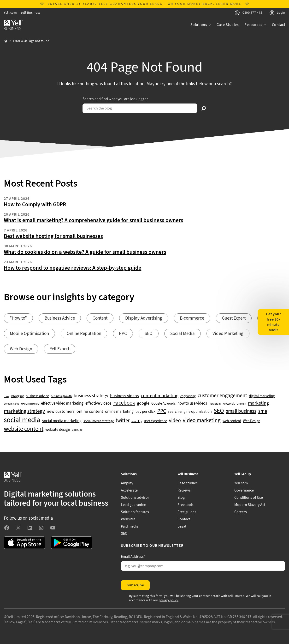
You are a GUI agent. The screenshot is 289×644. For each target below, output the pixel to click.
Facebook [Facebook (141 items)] (124, 403)
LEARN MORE (229, 4)
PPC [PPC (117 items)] (162, 411)
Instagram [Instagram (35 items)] (215, 404)
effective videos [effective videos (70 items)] (98, 404)
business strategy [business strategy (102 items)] (91, 396)
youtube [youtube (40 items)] (77, 430)
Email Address (133, 557)
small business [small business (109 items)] (241, 411)
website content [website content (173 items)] (24, 429)
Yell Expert (60, 349)
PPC (123, 334)
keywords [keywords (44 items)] (229, 404)
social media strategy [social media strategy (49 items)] (99, 421)
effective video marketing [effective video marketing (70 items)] (62, 404)
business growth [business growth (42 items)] (61, 396)
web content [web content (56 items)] (232, 421)
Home (6, 41)
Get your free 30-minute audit (274, 322)
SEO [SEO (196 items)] (219, 411)
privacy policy (169, 600)
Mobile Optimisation (29, 334)
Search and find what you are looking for (115, 99)
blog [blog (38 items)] (7, 396)
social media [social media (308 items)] (22, 420)
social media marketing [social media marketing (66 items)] (62, 421)
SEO (149, 334)
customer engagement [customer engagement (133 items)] (222, 396)
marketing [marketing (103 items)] (258, 403)
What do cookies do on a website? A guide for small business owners (85, 252)
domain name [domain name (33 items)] (12, 404)
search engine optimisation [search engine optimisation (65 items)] (190, 412)
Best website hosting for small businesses (53, 236)
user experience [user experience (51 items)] (155, 421)
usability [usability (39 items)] (137, 421)
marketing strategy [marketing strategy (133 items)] (24, 411)
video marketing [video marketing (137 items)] (202, 421)
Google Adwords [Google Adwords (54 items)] (163, 404)
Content (100, 318)
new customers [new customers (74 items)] (61, 412)
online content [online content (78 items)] (90, 412)
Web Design (21, 349)
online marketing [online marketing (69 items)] (119, 412)
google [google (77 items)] (143, 403)
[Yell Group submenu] (260, 474)
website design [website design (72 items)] (58, 430)
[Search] (204, 108)
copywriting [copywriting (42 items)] (188, 396)
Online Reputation (84, 334)
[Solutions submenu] (201, 25)
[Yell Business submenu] (203, 474)
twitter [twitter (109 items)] (123, 421)
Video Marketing (228, 334)
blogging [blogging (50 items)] (18, 396)
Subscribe (135, 585)
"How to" (18, 318)
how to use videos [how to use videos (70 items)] (192, 404)
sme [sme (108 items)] (263, 411)
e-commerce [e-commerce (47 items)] (30, 404)
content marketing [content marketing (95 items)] (160, 396)
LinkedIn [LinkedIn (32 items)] (241, 404)
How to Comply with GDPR (35, 205)
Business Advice (60, 318)
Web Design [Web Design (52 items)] (252, 421)
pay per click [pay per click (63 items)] (145, 412)
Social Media (183, 334)
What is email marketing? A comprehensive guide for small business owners (94, 220)
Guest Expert (234, 318)
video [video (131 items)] (175, 421)
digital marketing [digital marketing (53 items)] (262, 396)
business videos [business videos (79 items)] (124, 396)
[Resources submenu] (255, 25)
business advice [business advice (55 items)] (37, 396)
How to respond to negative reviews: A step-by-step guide (73, 268)
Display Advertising (144, 318)
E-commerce (192, 318)
